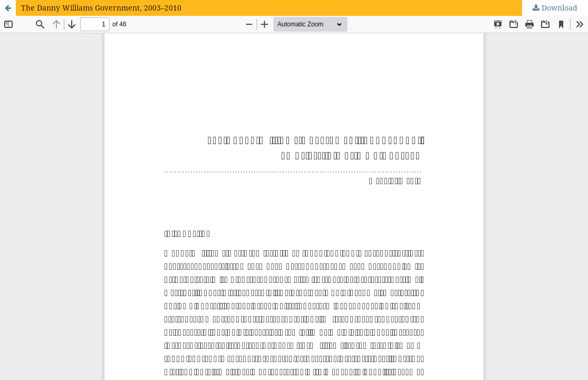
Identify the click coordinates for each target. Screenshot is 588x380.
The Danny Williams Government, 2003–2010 (101, 8)
